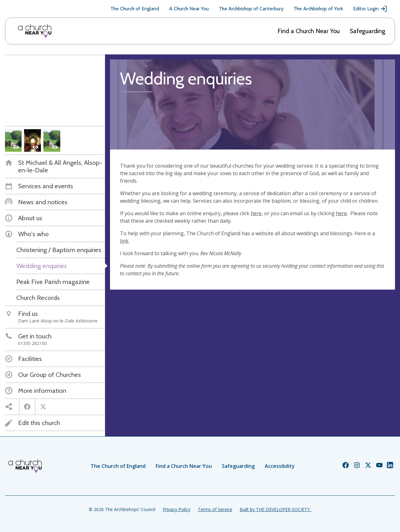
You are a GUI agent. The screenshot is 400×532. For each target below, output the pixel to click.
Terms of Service (215, 509)
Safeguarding (367, 31)
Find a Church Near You (309, 31)
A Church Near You (189, 9)
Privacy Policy (177, 509)
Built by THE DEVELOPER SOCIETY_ (276, 509)
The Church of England (135, 9)
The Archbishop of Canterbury (251, 9)
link (124, 241)
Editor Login (370, 9)
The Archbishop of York (318, 9)
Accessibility (280, 466)
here (256, 213)
